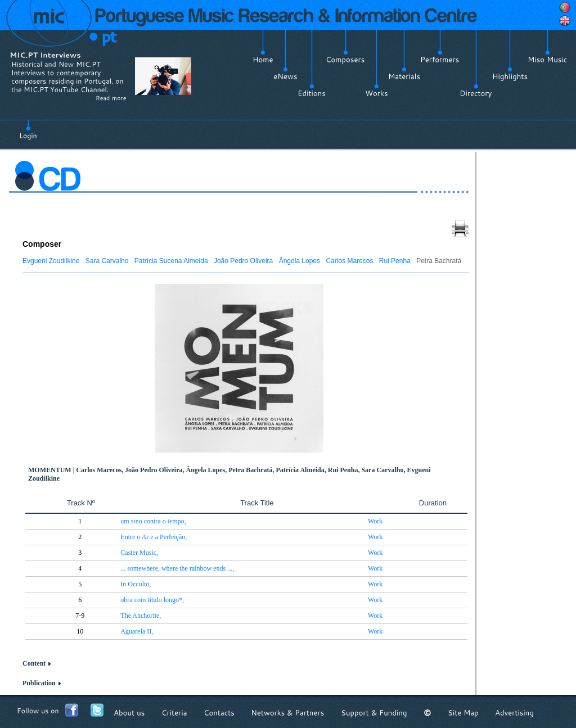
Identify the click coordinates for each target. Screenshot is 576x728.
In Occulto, (136, 584)
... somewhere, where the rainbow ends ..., (177, 568)
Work (375, 521)
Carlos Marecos (349, 261)
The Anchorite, (141, 616)
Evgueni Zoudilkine (51, 261)
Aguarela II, (137, 631)
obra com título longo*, (152, 600)
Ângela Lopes (300, 261)
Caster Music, (139, 553)
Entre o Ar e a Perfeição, (154, 537)
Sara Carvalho (107, 261)
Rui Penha (395, 261)
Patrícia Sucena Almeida (171, 261)
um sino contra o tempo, (153, 521)
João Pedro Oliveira (243, 261)
